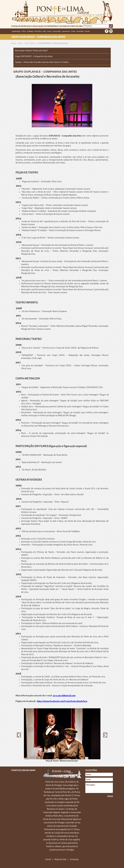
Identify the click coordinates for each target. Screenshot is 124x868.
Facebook (107, 31)
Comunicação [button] (57, 31)
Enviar (110, 796)
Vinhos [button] (73, 31)
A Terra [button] (24, 31)
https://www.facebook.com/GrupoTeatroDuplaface (62, 701)
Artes (20, 43)
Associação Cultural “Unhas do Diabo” (31, 51)
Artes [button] (44, 31)
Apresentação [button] (16, 31)
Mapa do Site (61, 859)
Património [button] (38, 31)
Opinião (87, 31)
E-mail (111, 31)
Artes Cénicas (30, 43)
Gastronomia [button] (66, 31)
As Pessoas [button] (30, 31)
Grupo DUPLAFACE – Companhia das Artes (34, 56)
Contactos (74, 859)
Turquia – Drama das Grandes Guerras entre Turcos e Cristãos (42, 62)
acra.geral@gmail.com (64, 696)
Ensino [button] (49, 31)
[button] (19, 735)
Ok (111, 26)
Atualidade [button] (80, 31)
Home (14, 43)
